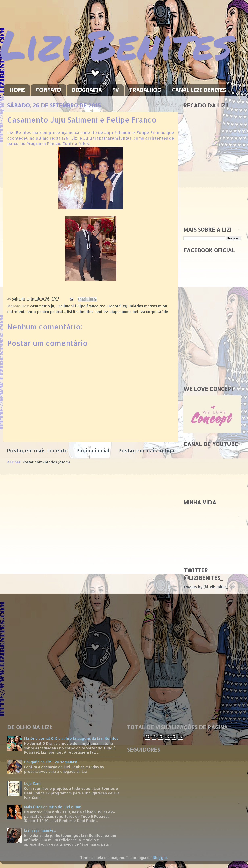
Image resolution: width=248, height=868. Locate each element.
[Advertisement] (212, 195)
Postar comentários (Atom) (46, 462)
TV (116, 90)
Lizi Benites (116, 44)
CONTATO (48, 90)
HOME (17, 90)
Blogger (160, 857)
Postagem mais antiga (146, 450)
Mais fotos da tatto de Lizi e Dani (53, 807)
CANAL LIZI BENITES (199, 90)
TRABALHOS (145, 90)
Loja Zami (33, 783)
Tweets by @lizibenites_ (206, 587)
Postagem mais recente (37, 450)
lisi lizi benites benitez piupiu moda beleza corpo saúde (117, 311)
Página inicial (93, 450)
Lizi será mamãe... (40, 830)
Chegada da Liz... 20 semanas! (51, 762)
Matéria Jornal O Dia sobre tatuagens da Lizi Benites (71, 738)
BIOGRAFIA (87, 90)
